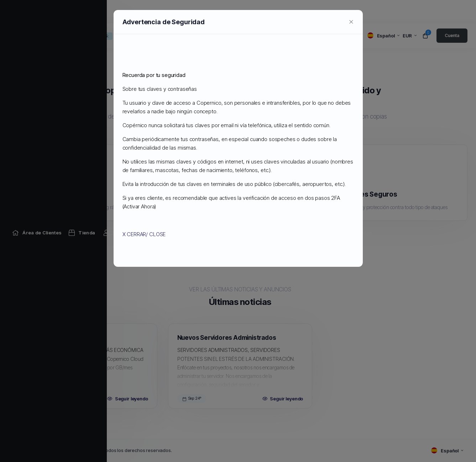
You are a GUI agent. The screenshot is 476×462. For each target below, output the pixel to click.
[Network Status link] (255, 12)
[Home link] (37, 12)
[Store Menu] (82, 12)
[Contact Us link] (353, 12)
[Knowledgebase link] (185, 12)
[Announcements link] (124, 12)
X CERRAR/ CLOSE (144, 234)
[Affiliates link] (306, 12)
